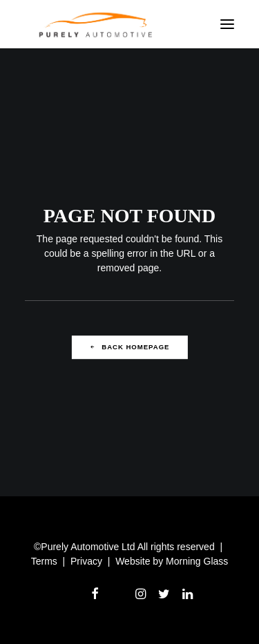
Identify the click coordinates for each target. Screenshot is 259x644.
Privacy (86, 561)
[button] (227, 24)
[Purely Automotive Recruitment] (96, 24)
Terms (44, 561)
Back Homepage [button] (130, 347)
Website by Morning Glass (172, 561)
